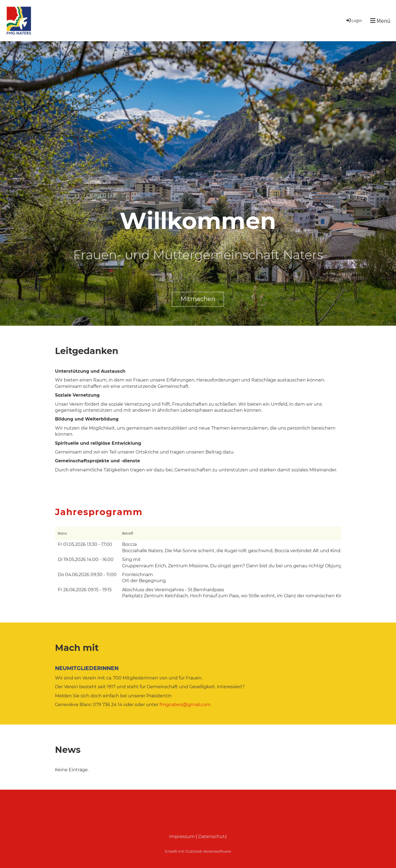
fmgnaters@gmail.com (185, 705)
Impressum (182, 837)
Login (354, 20)
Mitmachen (198, 299)
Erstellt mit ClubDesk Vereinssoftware (198, 851)
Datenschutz (213, 837)
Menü (380, 21)
